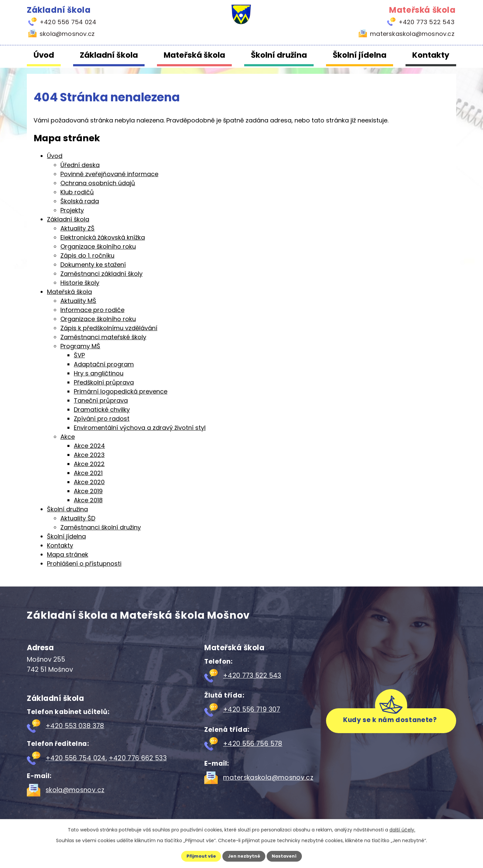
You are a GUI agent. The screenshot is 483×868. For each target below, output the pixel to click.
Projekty (72, 210)
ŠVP (79, 355)
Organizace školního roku (98, 246)
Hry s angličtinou (99, 373)
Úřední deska (80, 165)
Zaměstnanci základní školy (101, 274)
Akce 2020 (89, 482)
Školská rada (80, 201)
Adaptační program (104, 364)
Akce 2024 (89, 446)
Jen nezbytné (244, 856)
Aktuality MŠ (78, 301)
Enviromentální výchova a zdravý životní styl (140, 428)
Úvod (44, 55)
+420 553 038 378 (75, 726)
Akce (68, 437)
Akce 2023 (89, 455)
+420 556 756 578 (253, 744)
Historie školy (80, 283)
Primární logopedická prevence (121, 391)
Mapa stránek (68, 554)
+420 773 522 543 (252, 676)
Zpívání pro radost (102, 419)
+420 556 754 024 (76, 758)
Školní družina (279, 55)
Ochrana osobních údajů (98, 183)
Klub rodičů (77, 192)
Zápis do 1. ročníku (87, 256)
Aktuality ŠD (78, 518)
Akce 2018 (88, 500)
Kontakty (431, 55)
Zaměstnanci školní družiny (101, 527)
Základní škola (109, 55)
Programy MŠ (80, 346)
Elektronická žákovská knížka (103, 237)
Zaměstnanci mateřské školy (103, 337)
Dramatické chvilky (102, 410)
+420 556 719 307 (252, 709)
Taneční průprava (101, 400)
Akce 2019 (88, 491)
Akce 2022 (89, 464)
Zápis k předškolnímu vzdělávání (109, 328)
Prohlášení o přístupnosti (84, 564)
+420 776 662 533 (138, 758)
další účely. (402, 829)
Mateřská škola (194, 55)
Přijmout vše (195, 856)
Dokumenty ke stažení (93, 265)
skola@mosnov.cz (75, 790)
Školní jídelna (360, 55)
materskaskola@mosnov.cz (268, 778)
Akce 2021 (88, 473)
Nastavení (290, 856)
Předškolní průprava (104, 382)
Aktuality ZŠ (77, 228)
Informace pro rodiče (92, 310)
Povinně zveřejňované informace (109, 174)
